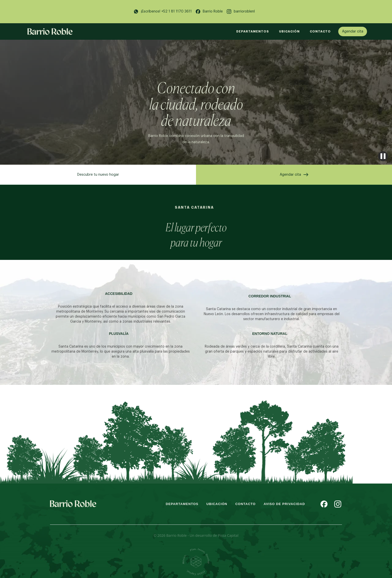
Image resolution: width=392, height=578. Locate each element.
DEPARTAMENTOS (253, 31)
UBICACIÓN (289, 31)
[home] (50, 31)
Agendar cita (353, 31)
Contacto (320, 31)
